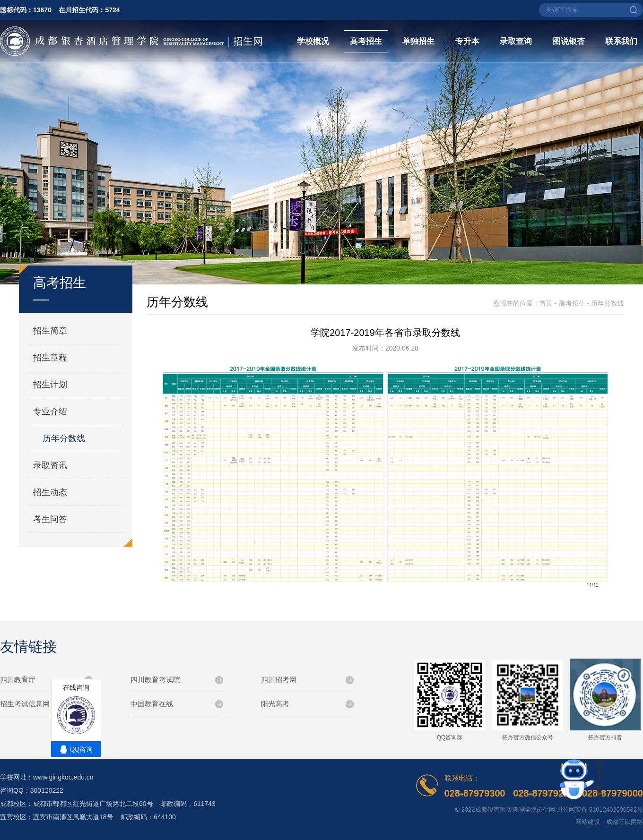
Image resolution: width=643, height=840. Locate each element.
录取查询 (516, 41)
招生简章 (50, 331)
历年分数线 (64, 438)
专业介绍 (50, 411)
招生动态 (50, 492)
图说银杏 (569, 41)
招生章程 (50, 358)
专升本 (467, 41)
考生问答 (50, 519)
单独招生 (418, 41)
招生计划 (50, 385)
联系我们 (621, 41)
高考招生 (366, 41)
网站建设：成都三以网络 (609, 822)
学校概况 (313, 41)
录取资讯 (50, 465)
